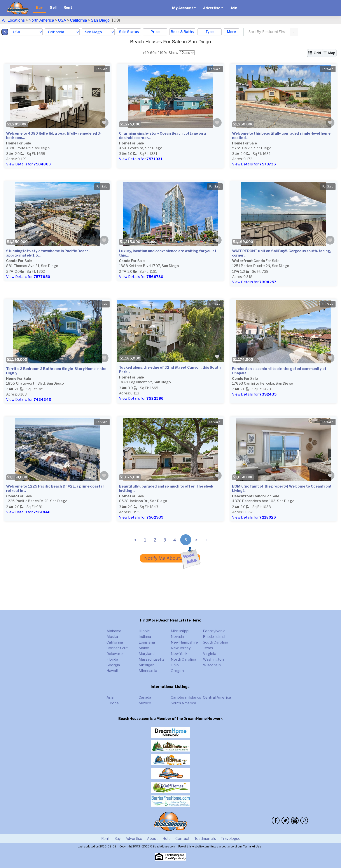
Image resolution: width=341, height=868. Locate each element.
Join (234, 8)
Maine (144, 648)
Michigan (147, 665)
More (232, 32)
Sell (53, 8)
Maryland (147, 654)
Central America (217, 697)
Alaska (112, 637)
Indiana (145, 637)
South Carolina (216, 642)
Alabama (114, 631)
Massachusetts (152, 659)
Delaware (115, 654)
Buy (39, 8)
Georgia (113, 665)
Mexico (145, 703)
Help (167, 839)
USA (62, 20)
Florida (112, 659)
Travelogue (231, 839)
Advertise (134, 839)
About (152, 839)
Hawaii (112, 671)
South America (184, 703)
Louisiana (147, 642)
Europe (113, 703)
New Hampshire (184, 642)
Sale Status (129, 32)
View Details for (28, 164)
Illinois (144, 631)
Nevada (177, 637)
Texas (208, 648)
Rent (68, 8)
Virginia (210, 654)
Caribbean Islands (186, 697)
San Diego (100, 20)
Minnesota (148, 671)
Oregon (177, 671)
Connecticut (117, 648)
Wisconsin (212, 665)
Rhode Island (214, 637)
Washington (213, 659)
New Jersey (181, 648)
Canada (145, 697)
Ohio (175, 665)
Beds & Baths (182, 32)
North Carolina (184, 659)
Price (155, 32)
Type (210, 32)
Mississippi (180, 631)
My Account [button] (183, 8)
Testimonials (205, 839)
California (79, 20)
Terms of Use (252, 846)
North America (41, 20)
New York (179, 654)
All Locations (13, 20)
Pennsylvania (214, 631)
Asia (110, 697)
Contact (182, 839)
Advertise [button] (212, 8)
